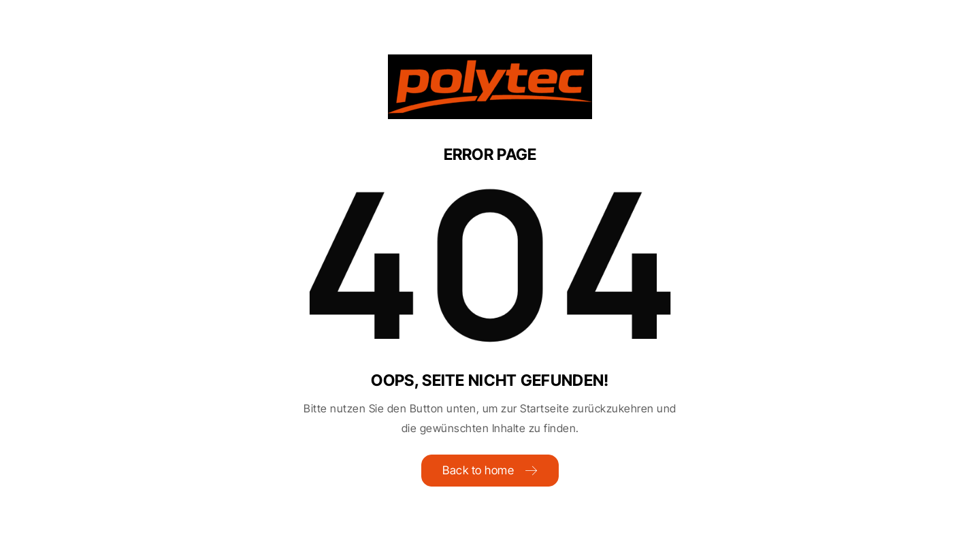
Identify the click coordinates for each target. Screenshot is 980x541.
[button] (30, 511)
